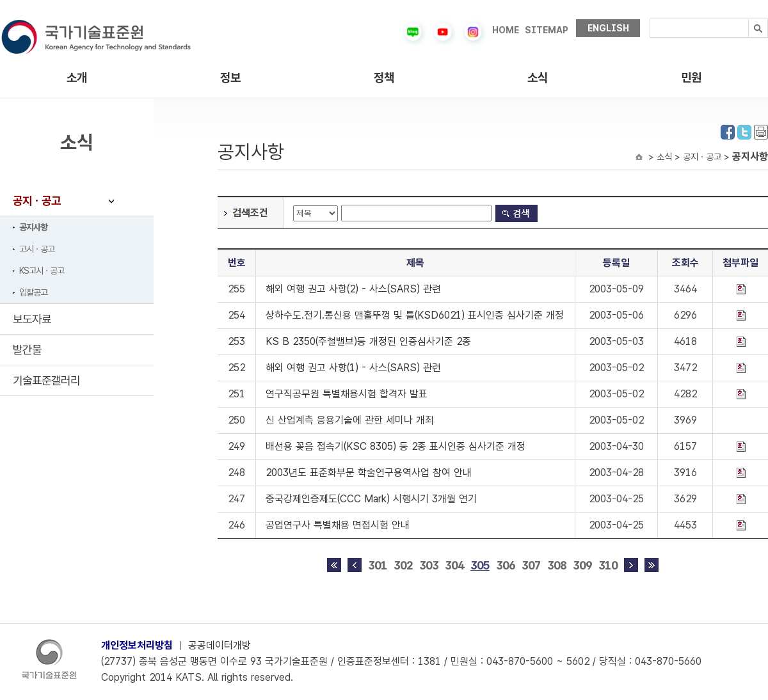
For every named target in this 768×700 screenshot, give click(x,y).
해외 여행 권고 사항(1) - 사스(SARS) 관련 (353, 368)
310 (608, 565)
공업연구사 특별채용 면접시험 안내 (338, 525)
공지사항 (33, 227)
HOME (506, 30)
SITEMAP (547, 30)
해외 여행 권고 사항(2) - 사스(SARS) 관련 (353, 289)
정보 (230, 78)
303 (429, 565)
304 (454, 565)
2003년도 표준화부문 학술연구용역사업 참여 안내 (369, 473)
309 (582, 565)
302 (403, 565)
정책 (384, 78)
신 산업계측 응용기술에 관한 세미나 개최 (350, 420)
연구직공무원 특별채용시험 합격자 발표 (347, 394)
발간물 (27, 350)
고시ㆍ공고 (37, 249)
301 (378, 565)
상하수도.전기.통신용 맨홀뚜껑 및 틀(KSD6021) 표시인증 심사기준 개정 (415, 315)
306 (506, 565)
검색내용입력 (650, 19)
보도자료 (32, 319)
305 (480, 565)
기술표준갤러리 (46, 380)
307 (531, 565)
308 (557, 565)
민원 (691, 78)
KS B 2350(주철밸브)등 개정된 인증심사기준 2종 (368, 341)
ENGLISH (608, 28)
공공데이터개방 (220, 645)
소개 (77, 78)
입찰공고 (33, 292)
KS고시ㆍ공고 (42, 271)
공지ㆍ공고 (37, 201)
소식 (538, 78)
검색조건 (250, 213)
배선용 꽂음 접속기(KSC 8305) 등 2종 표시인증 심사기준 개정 (396, 446)
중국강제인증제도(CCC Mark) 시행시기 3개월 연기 (371, 499)
